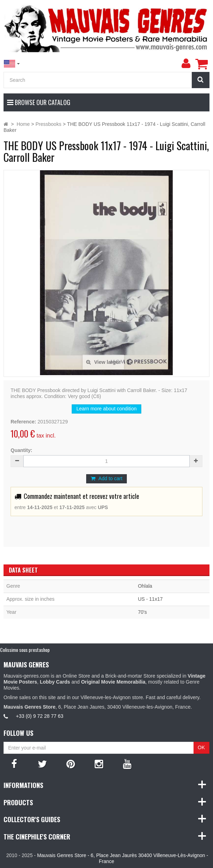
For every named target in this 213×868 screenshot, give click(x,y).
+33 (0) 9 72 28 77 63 (40, 716)
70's (142, 612)
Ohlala (145, 586)
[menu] (186, 63)
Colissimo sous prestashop (25, 650)
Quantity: (21, 450)
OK (201, 747)
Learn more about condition (106, 409)
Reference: (23, 422)
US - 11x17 (150, 599)
